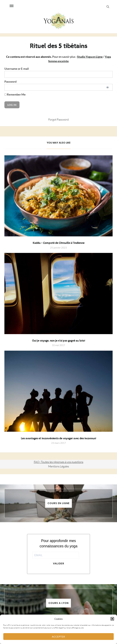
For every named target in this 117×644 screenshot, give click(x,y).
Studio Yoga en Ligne (90, 57)
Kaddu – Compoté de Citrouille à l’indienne (59, 243)
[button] (112, 619)
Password (10, 82)
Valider (59, 563)
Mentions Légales (59, 466)
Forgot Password (58, 119)
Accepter (58, 637)
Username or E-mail (17, 69)
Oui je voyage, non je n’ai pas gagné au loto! (59, 341)
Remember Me (15, 95)
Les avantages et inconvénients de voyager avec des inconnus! (58, 438)
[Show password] (107, 87)
